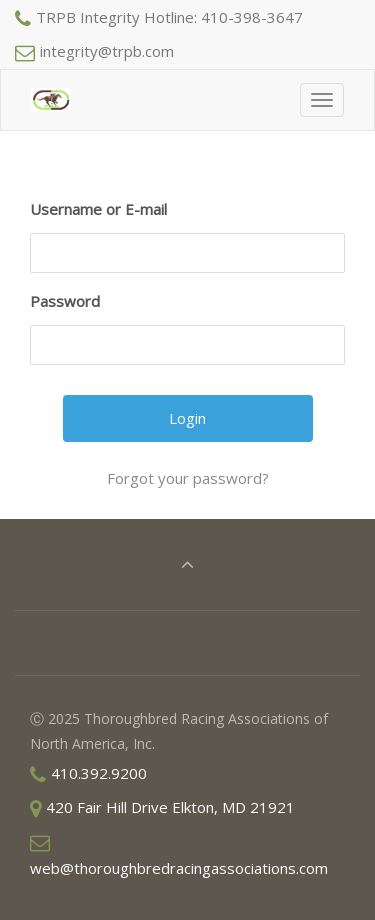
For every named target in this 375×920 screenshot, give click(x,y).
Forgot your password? (188, 478)
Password (65, 301)
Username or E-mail (98, 209)
